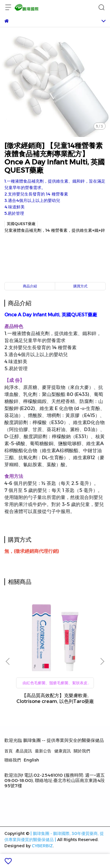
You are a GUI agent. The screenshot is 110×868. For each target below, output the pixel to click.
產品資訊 (24, 751)
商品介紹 (30, 286)
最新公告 (43, 751)
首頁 (9, 751)
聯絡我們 (13, 760)
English (31, 760)
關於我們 (82, 751)
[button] (102, 661)
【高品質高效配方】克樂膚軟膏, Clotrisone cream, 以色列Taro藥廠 (55, 698)
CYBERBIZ (42, 846)
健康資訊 (62, 751)
